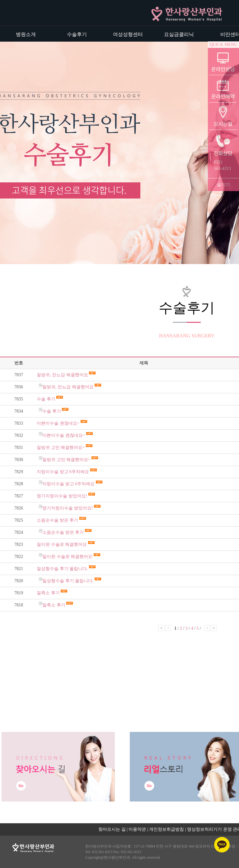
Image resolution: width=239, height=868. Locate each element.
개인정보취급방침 (166, 829)
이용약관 (137, 829)
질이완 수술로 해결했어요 (62, 544)
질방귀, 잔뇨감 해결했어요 (63, 375)
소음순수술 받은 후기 (58, 520)
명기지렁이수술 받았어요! (63, 496)
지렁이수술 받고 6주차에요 (63, 472)
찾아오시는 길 (112, 829)
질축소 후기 (49, 593)
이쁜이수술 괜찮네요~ (59, 423)
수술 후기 (47, 399)
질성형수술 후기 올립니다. (63, 569)
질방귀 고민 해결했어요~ (61, 448)
